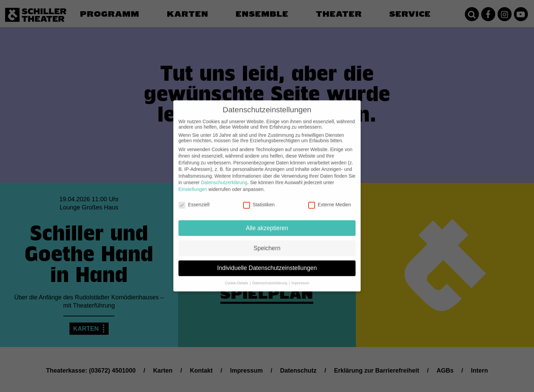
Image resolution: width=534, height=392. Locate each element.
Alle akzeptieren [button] (267, 223)
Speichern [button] (267, 244)
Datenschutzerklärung (224, 178)
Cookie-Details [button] (237, 279)
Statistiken (259, 200)
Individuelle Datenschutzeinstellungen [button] (267, 264)
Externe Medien (330, 200)
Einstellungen (193, 185)
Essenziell (194, 200)
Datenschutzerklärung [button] (270, 279)
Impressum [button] (300, 279)
